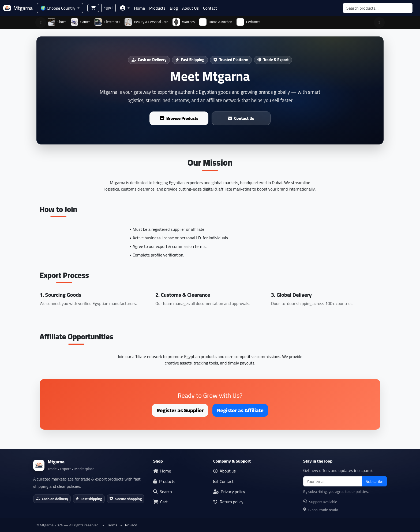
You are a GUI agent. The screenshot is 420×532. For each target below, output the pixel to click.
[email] (333, 481)
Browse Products (179, 118)
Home (139, 8)
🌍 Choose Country (58, 8)
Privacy (131, 525)
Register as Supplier (180, 410)
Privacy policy (229, 492)
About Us (190, 8)
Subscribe (374, 481)
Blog (174, 8)
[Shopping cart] (93, 8)
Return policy (228, 502)
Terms (112, 525)
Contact (210, 8)
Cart (160, 502)
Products (157, 8)
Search (163, 492)
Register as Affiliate (240, 410)
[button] (125, 8)
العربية (109, 8)
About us (224, 471)
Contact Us (241, 118)
